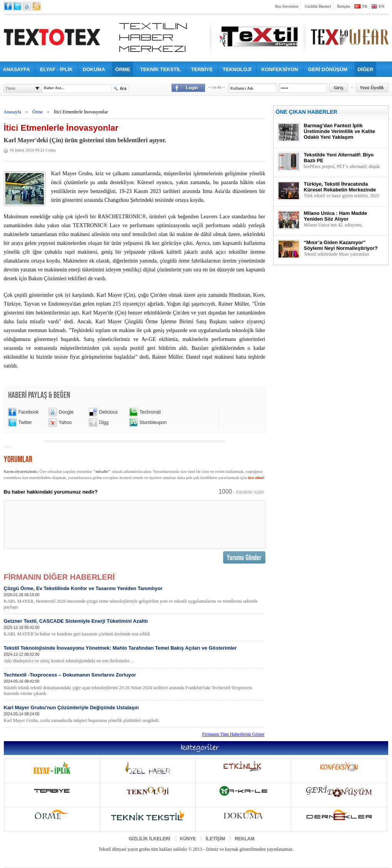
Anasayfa (13, 112)
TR (365, 6)
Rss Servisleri (287, 6)
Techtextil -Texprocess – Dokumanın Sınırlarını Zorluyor (134, 684)
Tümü (10, 88)
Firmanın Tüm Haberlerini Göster (233, 734)
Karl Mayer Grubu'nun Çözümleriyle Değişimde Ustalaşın (134, 714)
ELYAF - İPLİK (56, 69)
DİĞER (365, 69)
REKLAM (244, 839)
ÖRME (123, 69)
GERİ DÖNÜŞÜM (328, 69)
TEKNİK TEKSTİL (160, 69)
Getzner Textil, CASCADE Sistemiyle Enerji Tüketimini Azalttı (134, 628)
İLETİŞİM (216, 839)
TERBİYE (202, 69)
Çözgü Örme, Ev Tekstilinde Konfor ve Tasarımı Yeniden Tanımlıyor (134, 598)
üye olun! (256, 477)
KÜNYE (188, 839)
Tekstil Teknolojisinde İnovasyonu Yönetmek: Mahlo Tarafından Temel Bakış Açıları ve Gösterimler (134, 654)
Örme (38, 112)
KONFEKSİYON (279, 69)
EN (382, 6)
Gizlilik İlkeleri (318, 6)
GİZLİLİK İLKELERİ (150, 839)
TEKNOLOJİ (237, 69)
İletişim (344, 6)
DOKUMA (94, 69)
